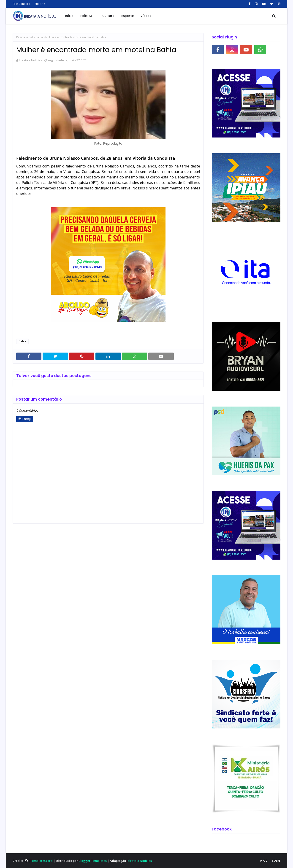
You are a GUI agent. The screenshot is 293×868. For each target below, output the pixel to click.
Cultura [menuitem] (108, 16)
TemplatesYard (41, 861)
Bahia (39, 37)
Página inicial (25, 37)
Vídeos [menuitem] (146, 16)
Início (264, 861)
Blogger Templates (93, 861)
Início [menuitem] (69, 16)
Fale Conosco (21, 4)
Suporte (40, 4)
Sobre (276, 861)
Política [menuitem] (86, 16)
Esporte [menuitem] (128, 16)
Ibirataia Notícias (31, 60)
